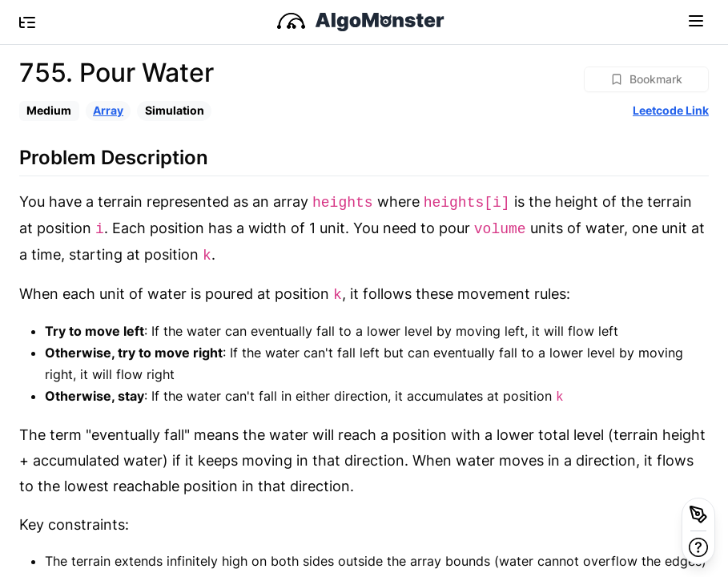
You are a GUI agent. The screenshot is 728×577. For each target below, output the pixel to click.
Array (108, 110)
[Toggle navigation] (696, 20)
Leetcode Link (671, 110)
